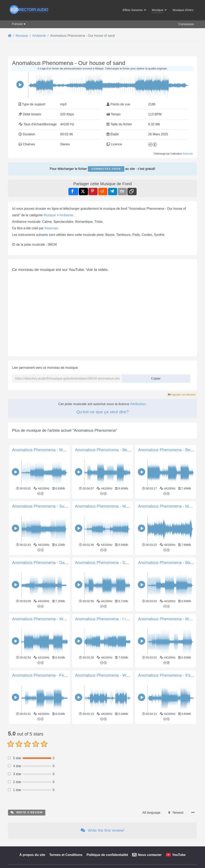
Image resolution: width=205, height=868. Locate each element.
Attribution (138, 404)
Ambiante (66, 215)
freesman (188, 154)
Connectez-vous (106, 169)
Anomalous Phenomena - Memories (108, 506)
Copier (154, 377)
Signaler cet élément (182, 395)
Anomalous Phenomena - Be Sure (106, 450)
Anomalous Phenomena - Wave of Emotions (52, 619)
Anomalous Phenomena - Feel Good (45, 675)
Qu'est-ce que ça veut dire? (102, 412)
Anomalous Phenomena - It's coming (171, 675)
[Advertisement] (102, 754)
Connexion (186, 24)
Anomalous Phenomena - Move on (169, 619)
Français (17, 24)
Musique (50, 215)
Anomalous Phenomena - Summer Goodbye (52, 506)
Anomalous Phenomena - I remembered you (115, 619)
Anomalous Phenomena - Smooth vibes (111, 563)
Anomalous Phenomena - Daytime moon (49, 563)
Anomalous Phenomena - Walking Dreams (114, 675)
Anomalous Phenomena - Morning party (48, 450)
